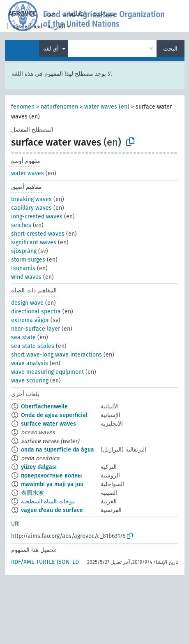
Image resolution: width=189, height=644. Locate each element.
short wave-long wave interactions (56, 355)
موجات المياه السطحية (48, 502)
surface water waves (48, 424)
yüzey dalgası (39, 467)
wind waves (26, 277)
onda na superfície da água (58, 450)
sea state (23, 337)
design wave (27, 303)
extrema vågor (30, 320)
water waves (28, 173)
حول (49, 13)
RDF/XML (23, 562)
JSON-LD (68, 562)
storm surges (28, 260)
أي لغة (52, 49)
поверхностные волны (51, 476)
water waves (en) (107, 107)
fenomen (23, 107)
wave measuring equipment (47, 372)
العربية (56, 26)
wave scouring (30, 381)
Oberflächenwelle (44, 407)
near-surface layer (36, 329)
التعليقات (74, 13)
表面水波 (32, 493)
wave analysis (30, 363)
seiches (21, 225)
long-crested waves (37, 217)
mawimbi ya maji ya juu (52, 484)
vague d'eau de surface (52, 510)
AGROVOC (22, 13)
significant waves (34, 242)
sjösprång (24, 251)
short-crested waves (38, 234)
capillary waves (31, 208)
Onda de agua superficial (54, 415)
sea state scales (33, 346)
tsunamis (23, 268)
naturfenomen (59, 107)
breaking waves (31, 199)
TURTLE (45, 562)
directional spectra (36, 312)
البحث (170, 49)
